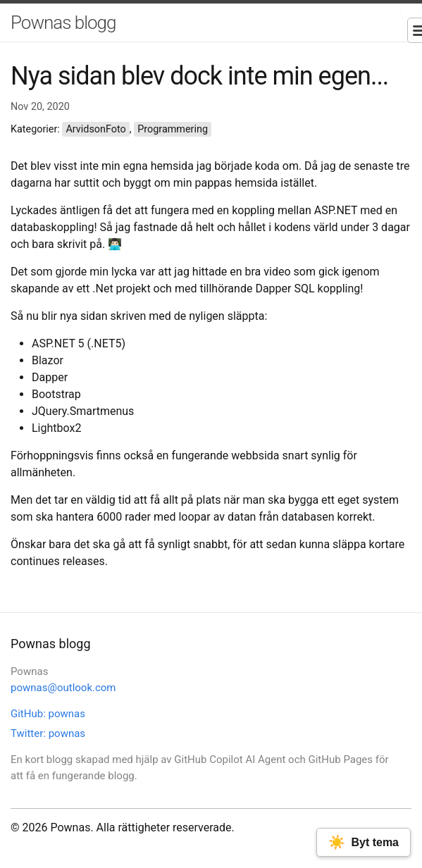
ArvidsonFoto (95, 129)
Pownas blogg (63, 23)
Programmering (173, 129)
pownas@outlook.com (63, 688)
